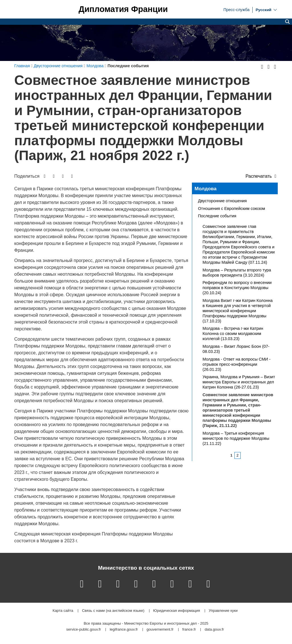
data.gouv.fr (214, 630)
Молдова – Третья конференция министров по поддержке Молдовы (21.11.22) (236, 438)
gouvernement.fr (160, 630)
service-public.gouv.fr (84, 630)
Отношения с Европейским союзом (231, 208)
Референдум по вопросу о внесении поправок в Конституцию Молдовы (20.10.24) (237, 288)
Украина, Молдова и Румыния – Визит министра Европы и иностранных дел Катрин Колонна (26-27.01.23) (239, 382)
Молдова (205, 189)
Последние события (217, 216)
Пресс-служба (236, 9)
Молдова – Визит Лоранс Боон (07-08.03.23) (236, 349)
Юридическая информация (177, 611)
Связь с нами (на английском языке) (113, 611)
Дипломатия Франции (123, 9)
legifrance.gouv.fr (124, 630)
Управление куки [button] (223, 611)
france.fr (189, 630)
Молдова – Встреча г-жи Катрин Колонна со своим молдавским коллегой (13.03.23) (233, 334)
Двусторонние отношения (222, 201)
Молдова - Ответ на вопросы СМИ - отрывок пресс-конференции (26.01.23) (236, 364)
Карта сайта (63, 611)
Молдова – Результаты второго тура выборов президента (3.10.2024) (237, 273)
